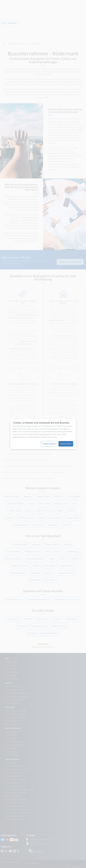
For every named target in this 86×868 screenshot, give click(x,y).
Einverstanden (66, 444)
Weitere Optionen (50, 444)
